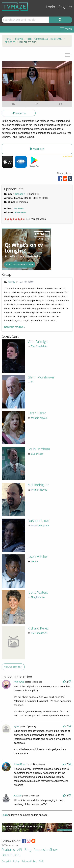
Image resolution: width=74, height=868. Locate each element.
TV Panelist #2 (39, 633)
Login (50, 7)
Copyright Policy (11, 862)
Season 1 (20, 194)
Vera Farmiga (38, 342)
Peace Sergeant (40, 525)
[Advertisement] (26, 249)
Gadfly (11, 282)
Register (65, 7)
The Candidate (39, 346)
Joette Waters (38, 592)
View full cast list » (13, 667)
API (20, 850)
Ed (32, 382)
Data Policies (11, 855)
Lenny (34, 561)
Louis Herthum (39, 449)
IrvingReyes (20, 764)
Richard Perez (38, 628)
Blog (28, 850)
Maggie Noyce (39, 418)
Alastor (18, 796)
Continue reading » (15, 327)
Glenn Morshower (41, 377)
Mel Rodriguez (38, 485)
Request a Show (46, 850)
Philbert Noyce (39, 490)
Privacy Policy (29, 862)
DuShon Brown (39, 521)
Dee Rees (18, 208)
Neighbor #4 (38, 597)
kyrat (17, 726)
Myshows (19, 682)
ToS (41, 862)
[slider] (17, 219)
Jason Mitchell (38, 557)
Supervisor (37, 454)
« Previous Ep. (19, 113)
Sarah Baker (37, 413)
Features (8, 850)
